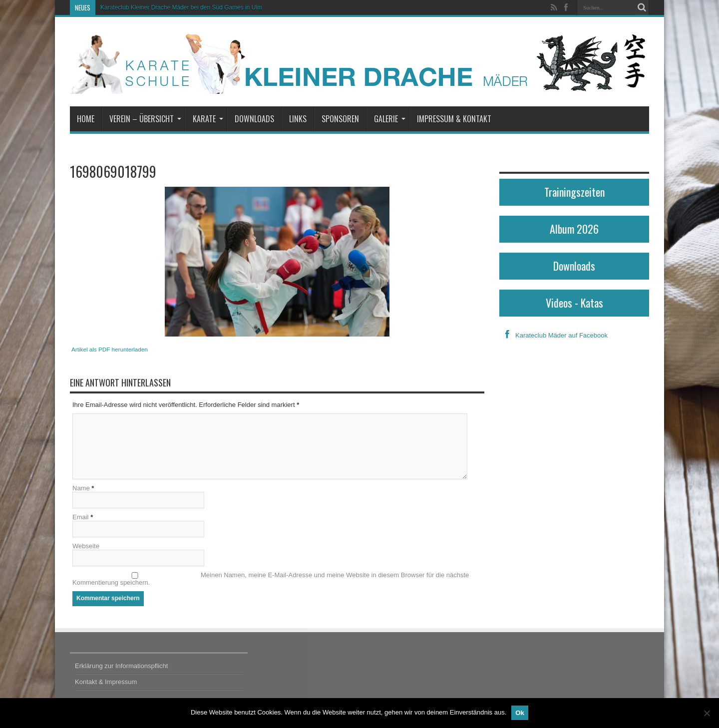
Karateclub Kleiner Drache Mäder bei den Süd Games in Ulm (181, 7)
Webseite (86, 546)
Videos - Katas (574, 303)
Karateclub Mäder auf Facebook (553, 335)
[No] (707, 713)
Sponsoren (340, 119)
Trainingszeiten (574, 192)
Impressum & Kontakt (454, 119)
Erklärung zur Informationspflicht (121, 666)
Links (298, 119)
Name (81, 488)
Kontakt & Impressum (106, 682)
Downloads (254, 119)
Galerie (390, 119)
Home (86, 119)
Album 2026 (574, 229)
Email (81, 517)
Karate (208, 119)
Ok (520, 713)
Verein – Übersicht (145, 119)
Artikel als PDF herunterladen (110, 349)
